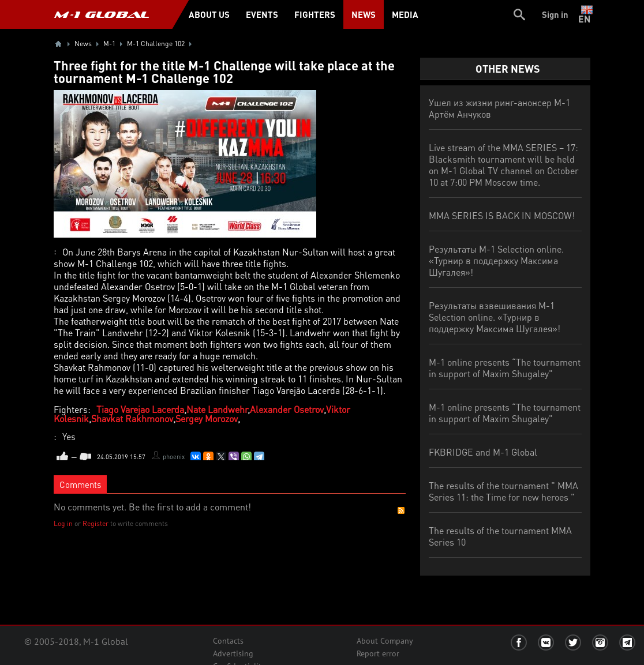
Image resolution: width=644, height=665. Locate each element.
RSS (401, 510)
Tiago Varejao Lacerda (140, 409)
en (587, 14)
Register (96, 523)
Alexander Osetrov (287, 409)
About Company (385, 641)
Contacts (228, 641)
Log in (63, 523)
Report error (378, 653)
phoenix (174, 457)
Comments (80, 484)
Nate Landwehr (217, 409)
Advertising (233, 653)
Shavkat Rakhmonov (132, 418)
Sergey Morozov (207, 418)
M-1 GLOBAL (102, 14)
